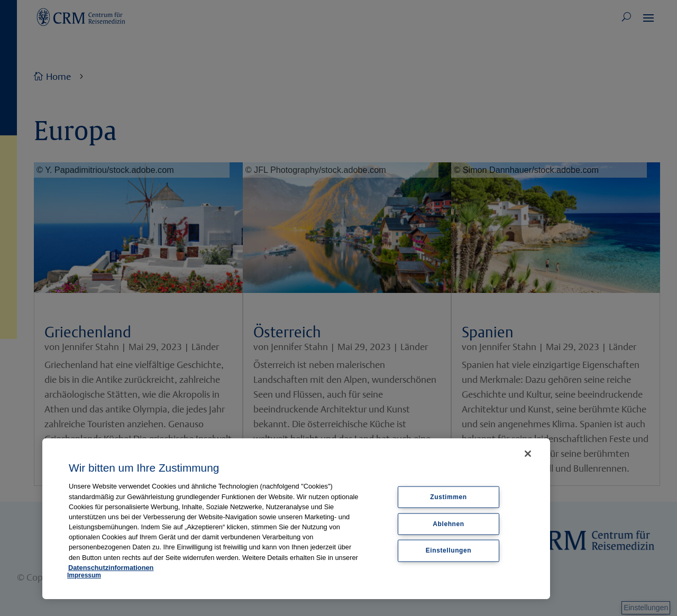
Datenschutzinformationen (111, 568)
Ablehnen (448, 523)
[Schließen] (528, 454)
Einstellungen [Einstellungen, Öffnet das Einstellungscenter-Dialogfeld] (449, 550)
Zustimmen (448, 497)
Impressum (84, 575)
